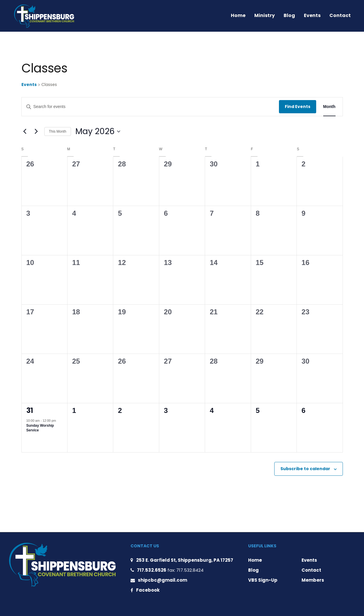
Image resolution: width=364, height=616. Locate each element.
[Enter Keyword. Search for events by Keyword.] (150, 107)
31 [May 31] (30, 410)
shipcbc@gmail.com (162, 580)
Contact (340, 15)
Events (312, 15)
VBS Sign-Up (263, 580)
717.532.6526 (152, 570)
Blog (289, 15)
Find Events (298, 107)
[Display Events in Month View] (329, 107)
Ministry (265, 15)
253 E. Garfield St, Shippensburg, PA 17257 (185, 560)
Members (313, 580)
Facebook (148, 590)
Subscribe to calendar (305, 469)
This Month (58, 131)
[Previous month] (25, 131)
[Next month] (36, 131)
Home (238, 15)
